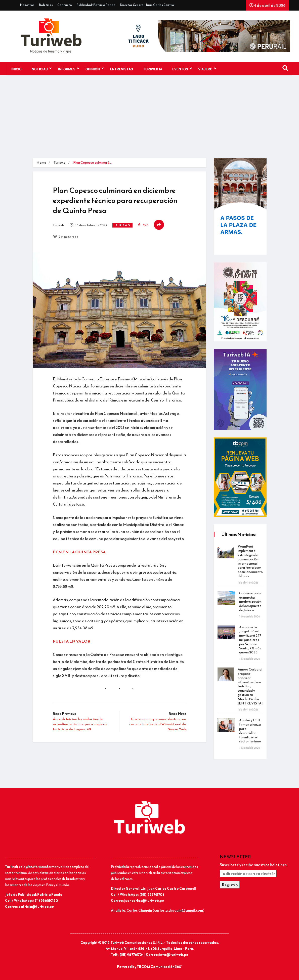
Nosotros (27, 5)
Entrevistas (121, 69)
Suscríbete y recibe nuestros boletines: (254, 865)
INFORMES (69, 69)
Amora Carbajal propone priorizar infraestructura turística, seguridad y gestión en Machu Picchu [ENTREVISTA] (250, 686)
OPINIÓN (95, 69)
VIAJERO (207, 69)
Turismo (60, 163)
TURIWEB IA (153, 69)
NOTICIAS (42, 69)
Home (41, 163)
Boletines (46, 5)
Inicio (16, 69)
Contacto (65, 5)
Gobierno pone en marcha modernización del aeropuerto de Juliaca (250, 602)
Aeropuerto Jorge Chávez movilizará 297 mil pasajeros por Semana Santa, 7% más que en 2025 (250, 640)
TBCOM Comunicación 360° (160, 967)
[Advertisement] (149, 120)
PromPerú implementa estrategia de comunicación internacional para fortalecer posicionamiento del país (250, 561)
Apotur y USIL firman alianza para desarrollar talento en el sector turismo (250, 731)
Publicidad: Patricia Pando (96, 5)
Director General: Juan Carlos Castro (147, 5)
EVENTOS (182, 69)
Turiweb (58, 225)
